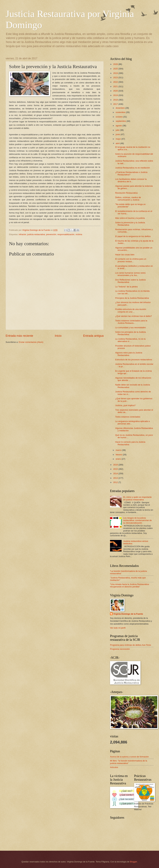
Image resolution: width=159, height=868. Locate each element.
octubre (119, 117)
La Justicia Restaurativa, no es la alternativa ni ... (130, 340)
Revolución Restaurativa (126, 193)
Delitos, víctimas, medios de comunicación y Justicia (128, 199)
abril (118, 143)
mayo (118, 139)
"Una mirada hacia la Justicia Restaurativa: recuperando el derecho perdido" (130, 585)
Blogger (133, 862)
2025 (116, 69)
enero (119, 459)
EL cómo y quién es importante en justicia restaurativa (137, 498)
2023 (116, 77)
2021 (116, 86)
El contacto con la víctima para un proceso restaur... (131, 260)
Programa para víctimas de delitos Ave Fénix (130, 645)
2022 (116, 82)
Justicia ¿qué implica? (125, 405)
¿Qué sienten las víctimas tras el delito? (133, 316)
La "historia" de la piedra (126, 287)
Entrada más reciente (19, 336)
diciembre (120, 108)
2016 (116, 465)
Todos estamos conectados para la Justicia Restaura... (131, 322)
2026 (116, 64)
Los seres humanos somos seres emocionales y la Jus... (130, 274)
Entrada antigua (93, 336)
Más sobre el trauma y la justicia (130, 218)
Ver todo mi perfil (118, 628)
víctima (79, 234)
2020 (116, 91)
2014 (116, 474)
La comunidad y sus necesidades (130, 328)
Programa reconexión (120, 649)
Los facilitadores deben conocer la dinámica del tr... (131, 180)
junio (118, 134)
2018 (116, 100)
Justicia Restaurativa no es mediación (132, 168)
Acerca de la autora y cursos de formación (129, 757)
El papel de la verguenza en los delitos (133, 236)
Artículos (114, 767)
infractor (22, 234)
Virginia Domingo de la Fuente (128, 614)
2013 (116, 478)
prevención (51, 234)
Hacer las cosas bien (125, 255)
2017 (116, 104)
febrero (119, 455)
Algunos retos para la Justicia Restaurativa (129, 354)
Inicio (58, 336)
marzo (119, 450)
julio (118, 130)
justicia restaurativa (36, 234)
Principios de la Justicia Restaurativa (132, 298)
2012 (116, 482)
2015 (116, 469)
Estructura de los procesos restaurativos (134, 360)
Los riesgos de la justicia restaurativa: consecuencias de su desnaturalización (137, 520)
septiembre (121, 121)
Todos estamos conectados (128, 417)
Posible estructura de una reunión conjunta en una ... (131, 310)
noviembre (121, 112)
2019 (116, 95)
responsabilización (66, 234)
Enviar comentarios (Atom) (31, 342)
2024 (116, 73)
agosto (119, 126)
